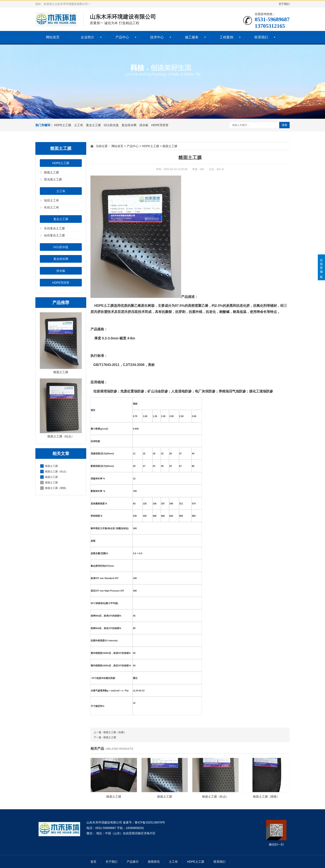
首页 (93, 862)
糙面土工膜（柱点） (54, 472)
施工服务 (192, 37)
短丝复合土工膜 (54, 235)
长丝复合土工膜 (54, 228)
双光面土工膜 (53, 179)
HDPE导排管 (160, 125)
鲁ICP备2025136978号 (150, 822)
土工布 (79, 125)
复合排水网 (129, 125)
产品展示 (133, 862)
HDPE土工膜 (63, 125)
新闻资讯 (154, 862)
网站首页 (53, 37)
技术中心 (157, 37)
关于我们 (284, 4)
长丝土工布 (51, 207)
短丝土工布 (51, 200)
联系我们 (261, 37)
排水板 (144, 125)
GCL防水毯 (111, 125)
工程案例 (226, 37)
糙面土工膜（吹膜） (115, 732)
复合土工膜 (93, 125)
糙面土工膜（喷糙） (54, 488)
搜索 (285, 125)
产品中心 (122, 37)
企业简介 (87, 37)
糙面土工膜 (51, 172)
